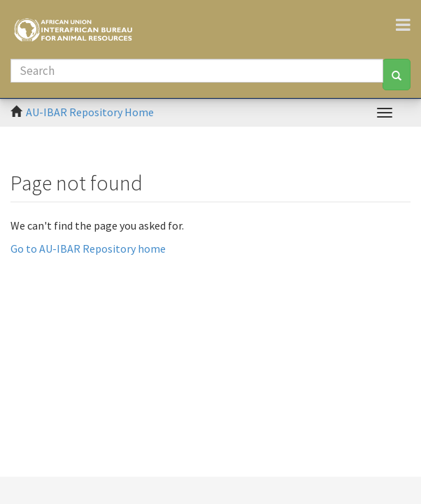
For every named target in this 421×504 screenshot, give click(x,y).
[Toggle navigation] (408, 24)
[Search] (197, 71)
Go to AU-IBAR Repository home (88, 248)
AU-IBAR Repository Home (90, 112)
